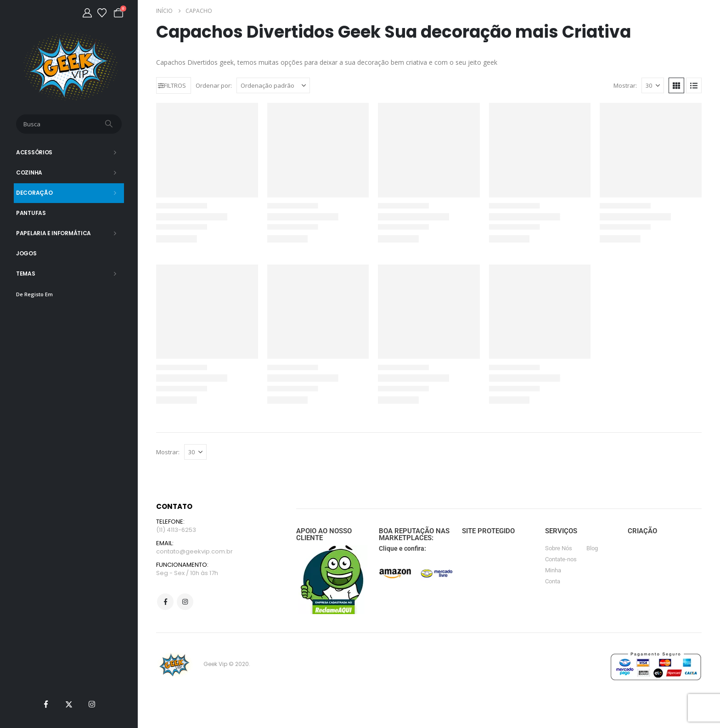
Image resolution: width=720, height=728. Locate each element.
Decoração (34, 193)
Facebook (165, 602)
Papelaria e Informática (53, 233)
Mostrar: (625, 85)
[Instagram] (92, 704)
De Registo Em (34, 294)
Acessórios (34, 152)
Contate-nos (561, 559)
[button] (174, 85)
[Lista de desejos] (102, 13)
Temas (26, 274)
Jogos (26, 253)
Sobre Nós (559, 548)
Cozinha (29, 172)
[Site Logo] (69, 66)
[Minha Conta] (87, 13)
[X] (69, 704)
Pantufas (31, 213)
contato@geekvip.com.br (194, 551)
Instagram (185, 602)
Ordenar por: (214, 85)
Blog (592, 548)
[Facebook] (46, 704)
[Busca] (110, 124)
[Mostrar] (653, 85)
